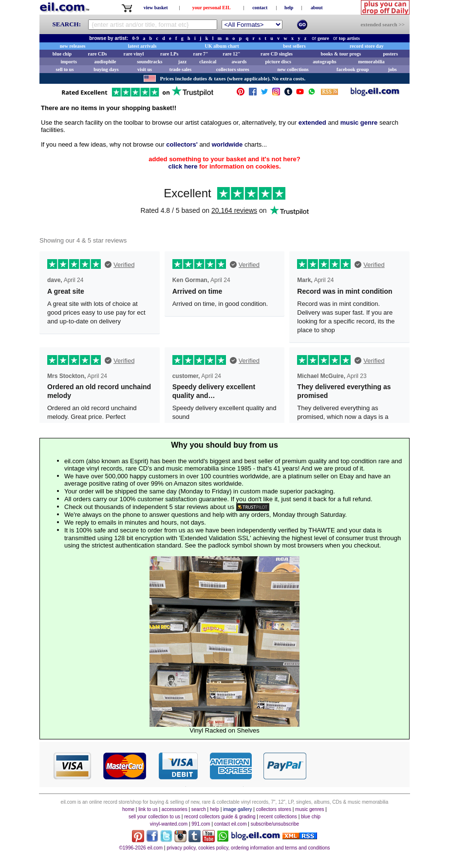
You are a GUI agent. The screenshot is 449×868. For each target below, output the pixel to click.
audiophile (105, 62)
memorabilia (371, 62)
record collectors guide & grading (220, 817)
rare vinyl (134, 54)
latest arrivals (142, 46)
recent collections (278, 817)
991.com (201, 824)
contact (260, 8)
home (128, 809)
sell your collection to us (154, 817)
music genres (309, 809)
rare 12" (231, 54)
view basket (156, 8)
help (289, 8)
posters (390, 54)
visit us (145, 69)
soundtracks (150, 62)
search (199, 809)
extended (312, 123)
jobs (393, 69)
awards (239, 62)
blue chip (62, 54)
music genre (359, 123)
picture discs (278, 62)
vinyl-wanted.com (169, 824)
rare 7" (200, 54)
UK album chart (222, 46)
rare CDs (97, 54)
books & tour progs (341, 54)
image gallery (237, 809)
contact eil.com (231, 824)
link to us (148, 809)
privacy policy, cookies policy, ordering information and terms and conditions (248, 848)
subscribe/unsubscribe (275, 824)
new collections (293, 69)
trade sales (180, 69)
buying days (106, 69)
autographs (324, 62)
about (317, 8)
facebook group (353, 69)
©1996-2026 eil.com (141, 848)
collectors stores (233, 69)
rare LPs (169, 54)
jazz (182, 62)
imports (68, 62)
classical (208, 62)
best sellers (294, 46)
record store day (367, 46)
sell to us (65, 69)
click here (183, 166)
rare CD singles (277, 54)
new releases (73, 46)
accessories (175, 809)
